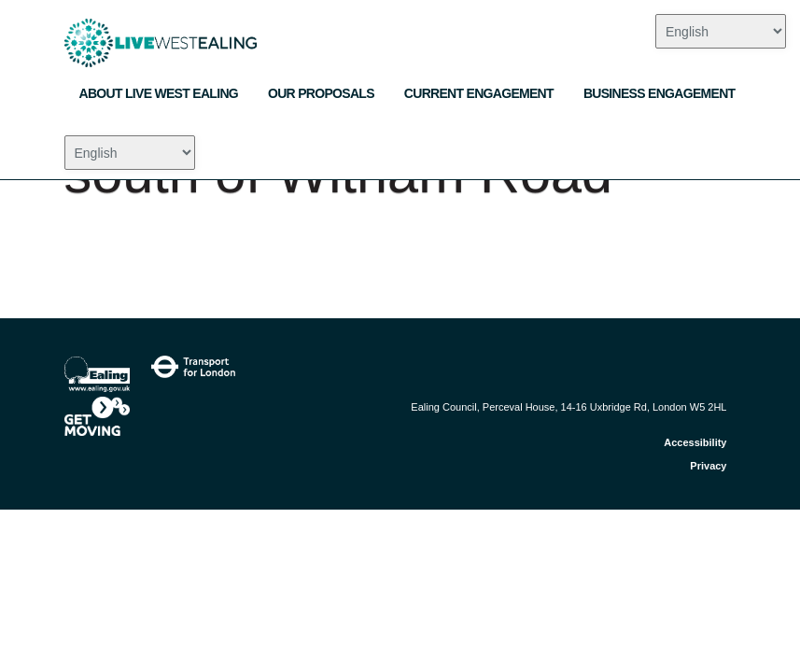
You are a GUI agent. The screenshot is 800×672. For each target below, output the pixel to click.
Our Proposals (321, 93)
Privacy (708, 466)
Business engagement (660, 93)
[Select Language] (130, 153)
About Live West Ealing (159, 93)
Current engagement (479, 93)
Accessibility (695, 442)
